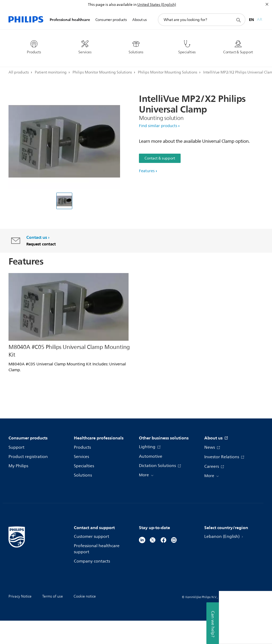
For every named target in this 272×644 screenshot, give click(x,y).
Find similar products (158, 126)
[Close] (267, 4)
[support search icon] (238, 20)
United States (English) (157, 5)
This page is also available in (112, 5)
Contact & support (160, 158)
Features (147, 171)
